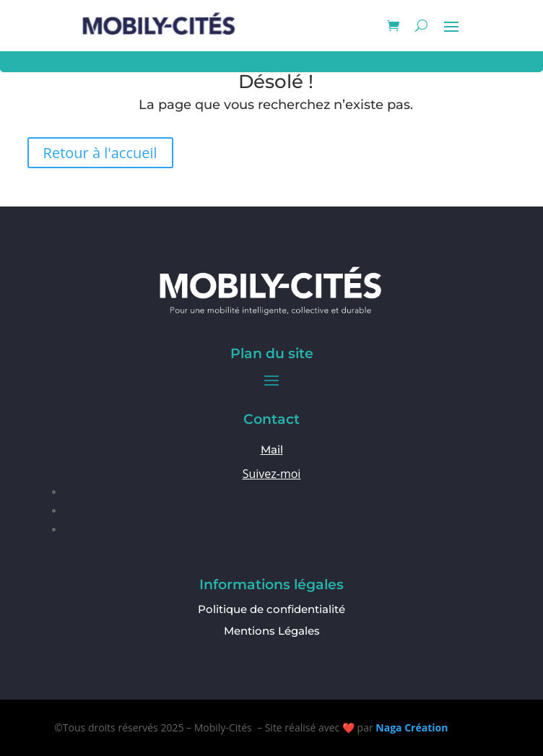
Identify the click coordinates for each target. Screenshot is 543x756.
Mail (272, 449)
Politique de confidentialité (271, 609)
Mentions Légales (272, 631)
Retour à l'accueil (100, 153)
